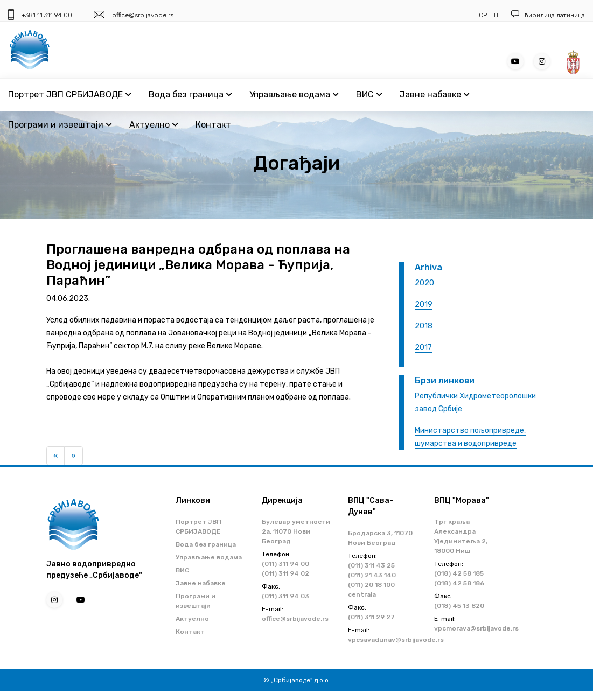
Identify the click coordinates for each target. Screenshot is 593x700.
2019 (424, 304)
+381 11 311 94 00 (47, 15)
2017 (423, 348)
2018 (424, 326)
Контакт (213, 125)
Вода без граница (190, 94)
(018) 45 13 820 (459, 606)
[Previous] (55, 456)
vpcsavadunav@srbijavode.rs (396, 640)
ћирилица (540, 15)
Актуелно (154, 125)
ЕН (494, 15)
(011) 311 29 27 (371, 617)
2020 (424, 283)
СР (483, 15)
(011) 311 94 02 (285, 573)
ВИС (369, 94)
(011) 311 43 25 (371, 565)
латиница (571, 15)
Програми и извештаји (60, 125)
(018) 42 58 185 (459, 573)
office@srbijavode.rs (143, 15)
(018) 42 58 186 (459, 583)
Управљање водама (294, 94)
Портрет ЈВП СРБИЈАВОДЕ (69, 94)
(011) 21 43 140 (372, 575)
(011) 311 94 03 (285, 596)
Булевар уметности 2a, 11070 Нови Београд (296, 531)
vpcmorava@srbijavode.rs (476, 628)
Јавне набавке (434, 94)
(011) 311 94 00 (285, 564)
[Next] (74, 456)
